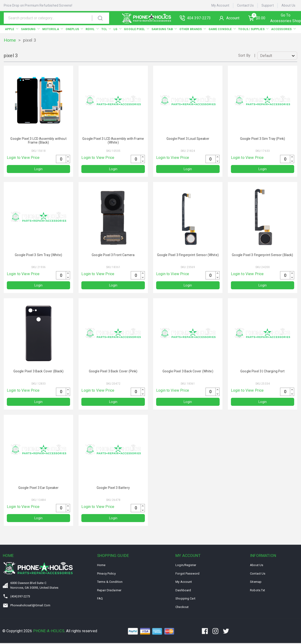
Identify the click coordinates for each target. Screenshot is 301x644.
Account (235, 18)
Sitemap (256, 583)
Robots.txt (257, 591)
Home (10, 40)
